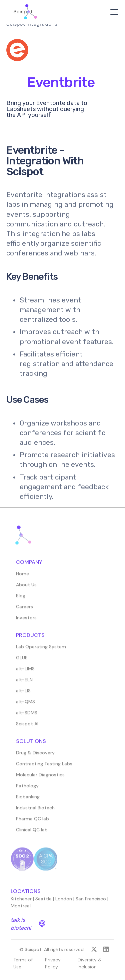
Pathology (27, 789)
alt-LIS (23, 694)
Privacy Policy (53, 966)
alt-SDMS (27, 716)
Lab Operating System (41, 650)
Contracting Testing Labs (44, 767)
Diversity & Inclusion (90, 966)
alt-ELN (24, 683)
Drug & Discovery (35, 756)
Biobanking (28, 800)
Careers (24, 610)
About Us (26, 588)
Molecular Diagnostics (40, 778)
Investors (26, 621)
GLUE (22, 661)
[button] (113, 12)
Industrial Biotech (35, 811)
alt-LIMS (25, 672)
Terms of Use (23, 966)
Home (22, 577)
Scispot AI (27, 727)
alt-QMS (25, 705)
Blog (21, 599)
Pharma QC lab (32, 822)
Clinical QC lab (32, 833)
